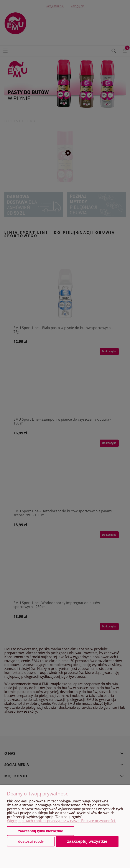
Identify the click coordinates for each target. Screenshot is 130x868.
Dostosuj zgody (31, 842)
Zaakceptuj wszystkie (87, 841)
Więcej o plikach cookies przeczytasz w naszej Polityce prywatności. (61, 821)
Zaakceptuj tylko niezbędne (41, 831)
